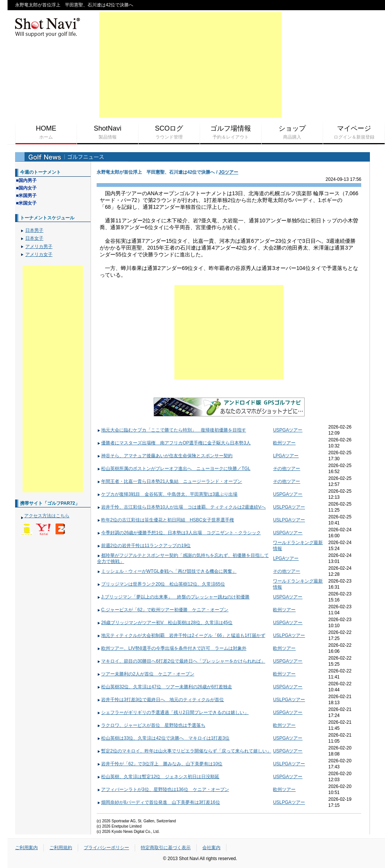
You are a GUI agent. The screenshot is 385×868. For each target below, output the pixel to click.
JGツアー (228, 172)
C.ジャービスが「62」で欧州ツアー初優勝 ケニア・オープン (163, 610)
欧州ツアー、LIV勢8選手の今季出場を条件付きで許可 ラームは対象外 (172, 648)
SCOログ (169, 133)
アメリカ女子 (39, 254)
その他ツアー (286, 469)
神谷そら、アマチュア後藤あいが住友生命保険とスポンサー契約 (165, 456)
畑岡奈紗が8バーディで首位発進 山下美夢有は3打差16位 (159, 802)
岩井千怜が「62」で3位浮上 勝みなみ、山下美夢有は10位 (160, 764)
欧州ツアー (284, 443)
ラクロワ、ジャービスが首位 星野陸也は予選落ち (151, 725)
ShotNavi (108, 133)
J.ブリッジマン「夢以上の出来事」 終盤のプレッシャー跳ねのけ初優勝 (173, 597)
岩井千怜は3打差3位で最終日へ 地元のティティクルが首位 (160, 700)
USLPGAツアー (289, 507)
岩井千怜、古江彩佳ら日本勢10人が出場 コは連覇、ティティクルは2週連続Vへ (181, 507)
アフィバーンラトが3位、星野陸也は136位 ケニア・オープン (163, 789)
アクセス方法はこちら (47, 516)
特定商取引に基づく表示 (166, 848)
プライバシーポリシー (106, 848)
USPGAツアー (288, 430)
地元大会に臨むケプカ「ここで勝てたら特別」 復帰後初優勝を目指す (172, 430)
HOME (46, 133)
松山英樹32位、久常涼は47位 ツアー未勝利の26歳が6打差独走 (165, 687)
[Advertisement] (190, 65)
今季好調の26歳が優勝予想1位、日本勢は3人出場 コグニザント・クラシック (179, 533)
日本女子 (34, 238)
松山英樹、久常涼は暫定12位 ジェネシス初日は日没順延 (158, 777)
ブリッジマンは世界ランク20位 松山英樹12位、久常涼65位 (161, 584)
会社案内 (211, 848)
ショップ (292, 133)
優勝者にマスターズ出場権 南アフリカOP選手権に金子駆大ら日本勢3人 (174, 443)
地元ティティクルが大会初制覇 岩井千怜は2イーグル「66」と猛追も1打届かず (181, 635)
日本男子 (34, 230)
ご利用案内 (26, 848)
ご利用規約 (61, 848)
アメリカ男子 (39, 247)
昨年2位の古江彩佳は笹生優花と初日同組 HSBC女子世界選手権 (166, 520)
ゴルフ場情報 (231, 133)
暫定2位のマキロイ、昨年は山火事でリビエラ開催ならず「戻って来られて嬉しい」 (184, 751)
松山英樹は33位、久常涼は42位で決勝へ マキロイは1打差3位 (163, 738)
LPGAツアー (286, 456)
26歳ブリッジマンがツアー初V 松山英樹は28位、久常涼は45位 (165, 623)
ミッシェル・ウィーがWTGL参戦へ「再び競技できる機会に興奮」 (167, 571)
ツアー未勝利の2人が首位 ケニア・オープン (146, 674)
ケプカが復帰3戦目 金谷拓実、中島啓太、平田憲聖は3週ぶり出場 (167, 494)
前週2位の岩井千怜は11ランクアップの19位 (144, 546)
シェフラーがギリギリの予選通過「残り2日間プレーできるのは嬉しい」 (173, 712)
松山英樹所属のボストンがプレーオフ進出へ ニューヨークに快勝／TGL (174, 469)
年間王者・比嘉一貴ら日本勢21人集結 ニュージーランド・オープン (169, 481)
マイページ (354, 133)
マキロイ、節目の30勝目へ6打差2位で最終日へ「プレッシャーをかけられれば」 (181, 661)
